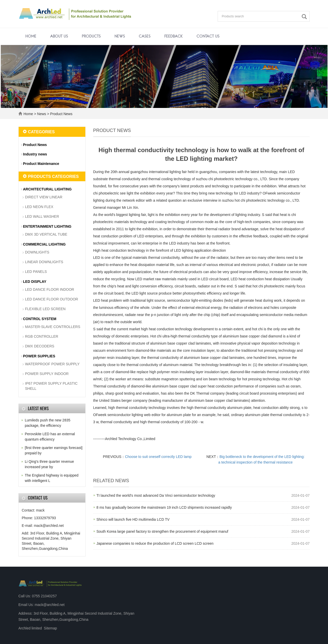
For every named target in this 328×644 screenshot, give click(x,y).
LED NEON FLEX (39, 207)
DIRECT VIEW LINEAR (44, 197)
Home (31, 37)
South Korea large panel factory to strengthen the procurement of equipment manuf (162, 531)
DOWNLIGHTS (37, 252)
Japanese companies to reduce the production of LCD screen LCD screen (155, 543)
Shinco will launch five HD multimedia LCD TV (133, 519)
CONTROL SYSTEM (40, 319)
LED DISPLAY (35, 282)
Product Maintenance (41, 164)
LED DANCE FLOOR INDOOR (50, 289)
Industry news (35, 154)
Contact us (208, 37)
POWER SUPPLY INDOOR (47, 374)
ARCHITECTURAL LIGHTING (47, 189)
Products (91, 37)
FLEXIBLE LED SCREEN (45, 309)
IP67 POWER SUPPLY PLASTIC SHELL (51, 386)
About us (59, 37)
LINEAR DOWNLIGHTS (44, 262)
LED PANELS (36, 272)
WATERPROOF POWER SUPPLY (52, 364)
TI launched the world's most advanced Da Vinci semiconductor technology (156, 495)
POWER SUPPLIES (39, 356)
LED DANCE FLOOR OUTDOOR (52, 299)
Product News (61, 114)
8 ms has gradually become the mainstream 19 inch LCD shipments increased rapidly (164, 507)
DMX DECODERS (40, 346)
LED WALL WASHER (42, 216)
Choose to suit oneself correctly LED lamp (158, 457)
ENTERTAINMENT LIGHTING (47, 226)
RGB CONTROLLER (42, 336)
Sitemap (50, 628)
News (120, 37)
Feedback (173, 37)
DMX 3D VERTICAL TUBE (46, 234)
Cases (145, 37)
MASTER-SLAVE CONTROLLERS (53, 327)
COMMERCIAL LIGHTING (44, 244)
